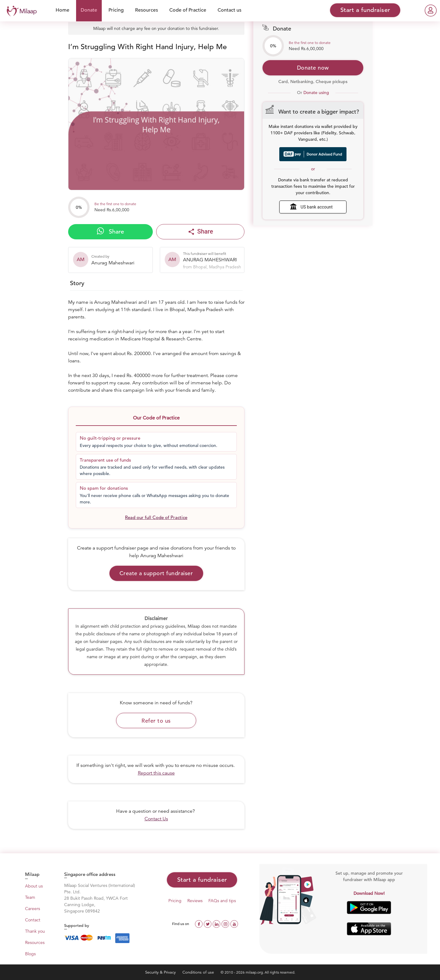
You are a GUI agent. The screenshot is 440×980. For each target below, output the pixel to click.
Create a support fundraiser (156, 573)
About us (34, 886)
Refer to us (156, 721)
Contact (33, 920)
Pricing (116, 10)
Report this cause (156, 773)
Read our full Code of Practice (156, 517)
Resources (147, 10)
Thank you (35, 931)
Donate (89, 10)
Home (62, 10)
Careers (33, 909)
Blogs (30, 954)
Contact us (229, 10)
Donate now (313, 68)
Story (77, 283)
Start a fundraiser (202, 880)
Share (110, 231)
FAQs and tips (222, 901)
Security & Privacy (161, 972)
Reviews (195, 901)
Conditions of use (199, 972)
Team (30, 897)
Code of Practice (188, 10)
